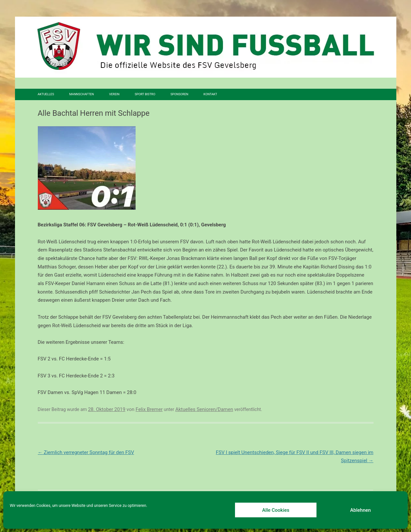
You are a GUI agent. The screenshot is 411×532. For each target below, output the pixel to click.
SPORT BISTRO (145, 94)
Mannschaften (81, 94)
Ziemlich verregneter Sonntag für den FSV (86, 452)
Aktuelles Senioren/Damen (204, 409)
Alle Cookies (276, 510)
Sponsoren (179, 94)
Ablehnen (360, 510)
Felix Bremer (149, 409)
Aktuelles (46, 94)
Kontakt (210, 94)
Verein (114, 94)
